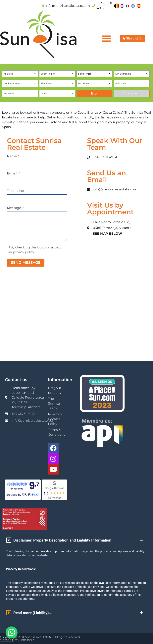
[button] (106, 38)
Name (12, 156)
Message (14, 208)
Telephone (16, 191)
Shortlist (132, 38)
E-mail (12, 174)
